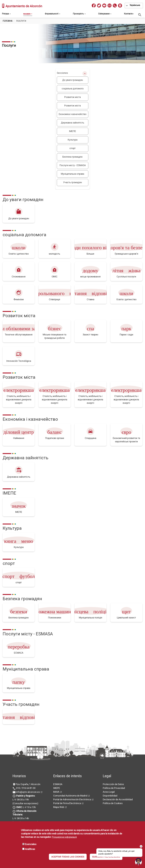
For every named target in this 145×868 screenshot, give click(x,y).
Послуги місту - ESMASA (73, 165)
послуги (28, 14)
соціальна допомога (73, 89)
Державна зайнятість (72, 123)
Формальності (53, 14)
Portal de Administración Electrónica (72, 799)
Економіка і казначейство (73, 114)
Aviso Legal (109, 792)
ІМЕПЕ (72, 131)
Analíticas (30, 849)
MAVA (56, 792)
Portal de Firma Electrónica (67, 803)
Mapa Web (59, 807)
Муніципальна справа (72, 174)
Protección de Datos (113, 784)
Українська (135, 5)
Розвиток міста (72, 97)
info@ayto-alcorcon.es (28, 792)
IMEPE (57, 788)
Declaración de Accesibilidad (118, 799)
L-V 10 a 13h (26, 807)
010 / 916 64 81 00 (26, 788)
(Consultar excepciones (25, 803)
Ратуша (6, 14)
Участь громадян (73, 182)
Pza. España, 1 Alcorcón (28, 784)
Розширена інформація (64, 837)
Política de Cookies (113, 803)
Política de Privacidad (114, 788)
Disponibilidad (110, 796)
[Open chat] (138, 861)
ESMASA (58, 784)
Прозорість (79, 14)
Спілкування (105, 14)
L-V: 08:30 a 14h (21, 818)
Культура (72, 140)
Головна (7, 21)
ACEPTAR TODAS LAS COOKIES (68, 857)
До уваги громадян (73, 80)
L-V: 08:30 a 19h (21, 800)
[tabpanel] (72, 44)
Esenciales (31, 844)
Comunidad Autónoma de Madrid (70, 796)
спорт (72, 148)
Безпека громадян (72, 157)
